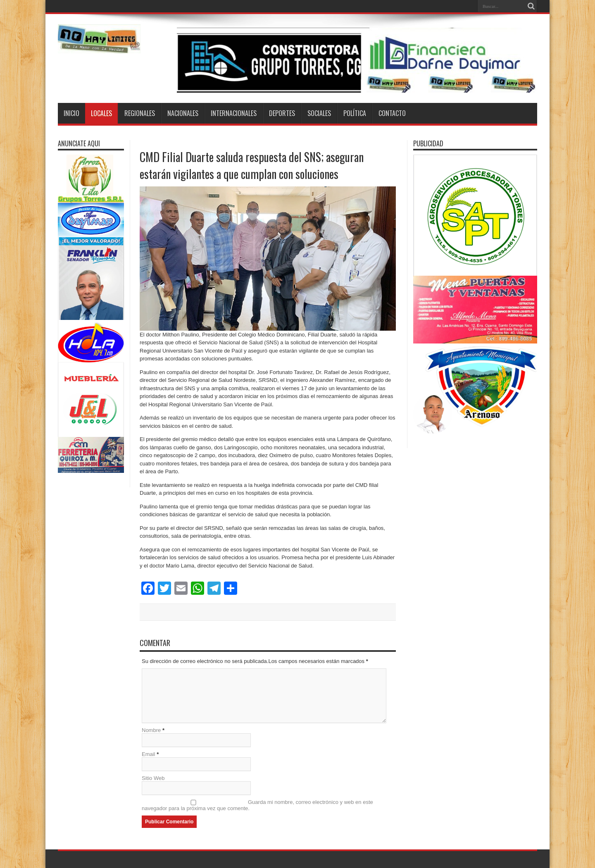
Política (355, 113)
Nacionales (183, 113)
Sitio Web (153, 778)
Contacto (392, 113)
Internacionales (234, 113)
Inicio (71, 113)
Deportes (282, 113)
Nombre (151, 730)
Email (149, 754)
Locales (101, 113)
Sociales (319, 113)
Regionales (140, 113)
